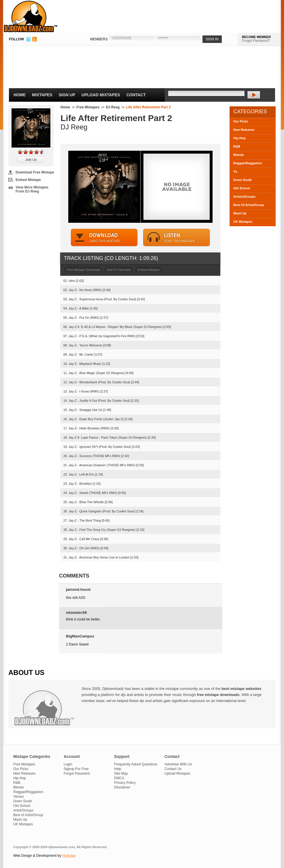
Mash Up (240, 213)
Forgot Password (77, 773)
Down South (243, 180)
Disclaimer (122, 787)
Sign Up (67, 95)
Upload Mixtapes (101, 95)
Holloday (69, 856)
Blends (239, 155)
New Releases (244, 130)
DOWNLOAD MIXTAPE (104, 238)
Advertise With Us (178, 764)
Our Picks (241, 121)
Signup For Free (76, 769)
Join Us (31, 160)
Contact (136, 95)
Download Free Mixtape (35, 172)
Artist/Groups (23, 810)
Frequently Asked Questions (136, 764)
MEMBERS (99, 39)
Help (118, 769)
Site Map (121, 773)
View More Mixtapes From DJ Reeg (32, 189)
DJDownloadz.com (31, 16)
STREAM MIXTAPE (177, 238)
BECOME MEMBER (256, 37)
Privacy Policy (125, 783)
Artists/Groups (244, 197)
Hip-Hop (239, 138)
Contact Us (173, 769)
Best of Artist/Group (28, 815)
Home (20, 95)
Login (68, 764)
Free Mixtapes (88, 107)
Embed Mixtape (28, 180)
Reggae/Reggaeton (248, 163)
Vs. (236, 171)
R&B (237, 146)
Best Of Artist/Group (249, 205)
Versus (19, 797)
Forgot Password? (256, 41)
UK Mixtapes (243, 222)
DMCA (119, 778)
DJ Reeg (113, 107)
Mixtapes (42, 95)
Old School (242, 188)
